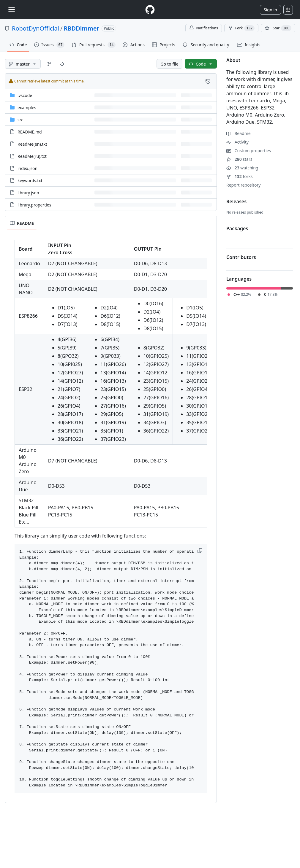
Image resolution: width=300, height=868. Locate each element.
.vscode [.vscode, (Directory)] (25, 95)
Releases (236, 201)
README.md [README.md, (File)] (30, 132)
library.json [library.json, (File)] (28, 193)
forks (240, 176)
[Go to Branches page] (49, 64)
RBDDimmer (81, 28)
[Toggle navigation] (12, 9)
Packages (237, 228)
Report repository (243, 185)
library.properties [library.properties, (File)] (34, 205)
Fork (241, 28)
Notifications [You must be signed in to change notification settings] (204, 28)
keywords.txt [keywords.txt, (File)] (30, 181)
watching (242, 168)
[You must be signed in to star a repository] (278, 28)
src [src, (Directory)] (20, 120)
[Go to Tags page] (62, 64)
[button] (200, 551)
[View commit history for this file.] (208, 81)
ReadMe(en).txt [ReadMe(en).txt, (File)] (32, 144)
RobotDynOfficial (35, 28)
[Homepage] (150, 10)
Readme (239, 133)
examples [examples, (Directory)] (27, 108)
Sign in (270, 10)
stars (239, 159)
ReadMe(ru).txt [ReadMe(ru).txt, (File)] (32, 156)
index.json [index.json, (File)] (27, 168)
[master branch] (23, 64)
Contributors (241, 257)
